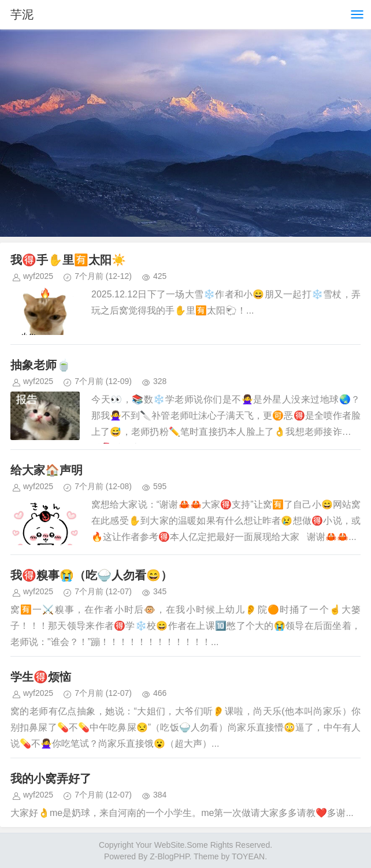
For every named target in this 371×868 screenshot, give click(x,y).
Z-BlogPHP (169, 856)
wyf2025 (38, 276)
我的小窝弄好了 (51, 778)
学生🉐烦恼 (41, 677)
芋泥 (22, 14)
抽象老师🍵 (41, 365)
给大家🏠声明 (47, 470)
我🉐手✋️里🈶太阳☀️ (68, 260)
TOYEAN (248, 856)
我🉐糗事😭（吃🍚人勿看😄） (91, 575)
